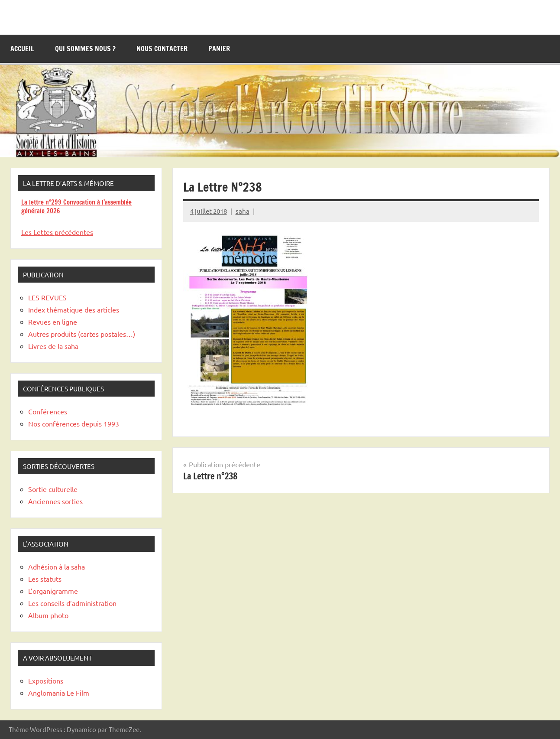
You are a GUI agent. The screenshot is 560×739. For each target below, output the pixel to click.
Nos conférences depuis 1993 (74, 423)
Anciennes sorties (55, 501)
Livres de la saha (53, 346)
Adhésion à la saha (57, 566)
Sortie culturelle (53, 489)
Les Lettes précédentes (57, 232)
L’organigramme (53, 591)
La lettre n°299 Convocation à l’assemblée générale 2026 (76, 207)
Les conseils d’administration (72, 603)
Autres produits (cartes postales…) (82, 334)
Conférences (48, 411)
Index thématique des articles (74, 309)
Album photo (48, 615)
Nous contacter (162, 49)
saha (243, 211)
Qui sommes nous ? (85, 49)
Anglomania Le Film (59, 693)
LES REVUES (47, 297)
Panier (219, 49)
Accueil (22, 49)
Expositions (46, 680)
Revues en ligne (53, 322)
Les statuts (45, 579)
